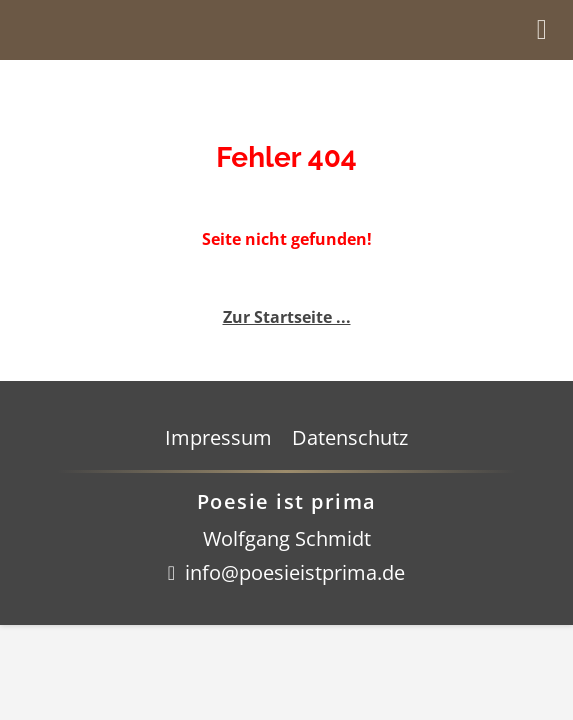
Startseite (153, 30)
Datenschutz (350, 437)
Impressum (218, 437)
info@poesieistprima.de (295, 572)
